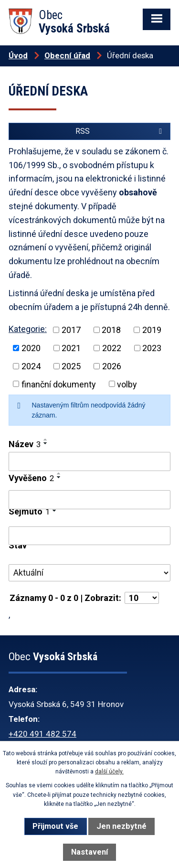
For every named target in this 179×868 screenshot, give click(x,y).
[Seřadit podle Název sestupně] (46, 443)
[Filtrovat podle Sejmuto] (89, 536)
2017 (71, 330)
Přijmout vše (55, 826)
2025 (71, 366)
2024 (31, 366)
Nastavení (89, 852)
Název (25, 444)
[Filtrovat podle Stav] (89, 573)
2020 (31, 348)
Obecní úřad (67, 55)
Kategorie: (28, 329)
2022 (112, 348)
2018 (111, 330)
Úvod (18, 55)
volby (127, 384)
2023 (152, 348)
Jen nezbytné (121, 826)
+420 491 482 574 (42, 734)
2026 (112, 366)
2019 (152, 330)
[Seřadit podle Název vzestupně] (46, 439)
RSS (120, 131)
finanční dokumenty (59, 384)
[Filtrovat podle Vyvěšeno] (89, 500)
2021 (71, 348)
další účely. (109, 772)
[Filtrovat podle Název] (89, 461)
